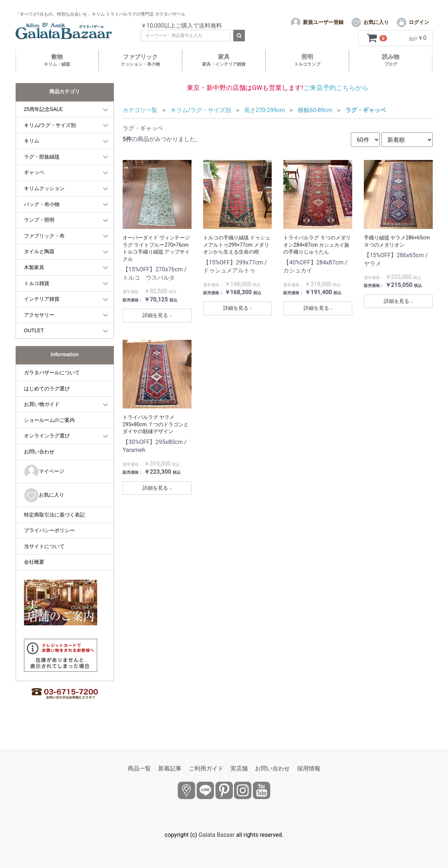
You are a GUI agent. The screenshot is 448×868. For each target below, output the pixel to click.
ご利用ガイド (206, 768)
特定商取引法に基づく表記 (54, 528)
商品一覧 (139, 768)
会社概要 (34, 576)
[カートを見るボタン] (377, 52)
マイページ (44, 485)
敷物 (57, 74)
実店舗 (239, 768)
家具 (224, 74)
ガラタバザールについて (52, 386)
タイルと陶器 (39, 265)
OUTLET (34, 344)
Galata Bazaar (217, 835)
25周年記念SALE (43, 123)
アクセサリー (39, 328)
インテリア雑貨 (42, 313)
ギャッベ (34, 186)
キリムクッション (44, 202)
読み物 (391, 74)
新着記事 (170, 768)
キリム (32, 155)
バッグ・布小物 (42, 218)
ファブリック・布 (44, 249)
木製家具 (34, 281)
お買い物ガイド (42, 418)
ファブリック (140, 74)
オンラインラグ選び (47, 449)
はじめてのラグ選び (47, 402)
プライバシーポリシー (49, 544)
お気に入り (44, 509)
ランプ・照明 (39, 234)
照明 (307, 74)
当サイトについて (44, 560)
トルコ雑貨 (37, 297)
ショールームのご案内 (49, 433)
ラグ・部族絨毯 (42, 170)
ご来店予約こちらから (336, 101)
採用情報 (309, 768)
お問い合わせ (39, 465)
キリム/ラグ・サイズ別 (50, 139)
